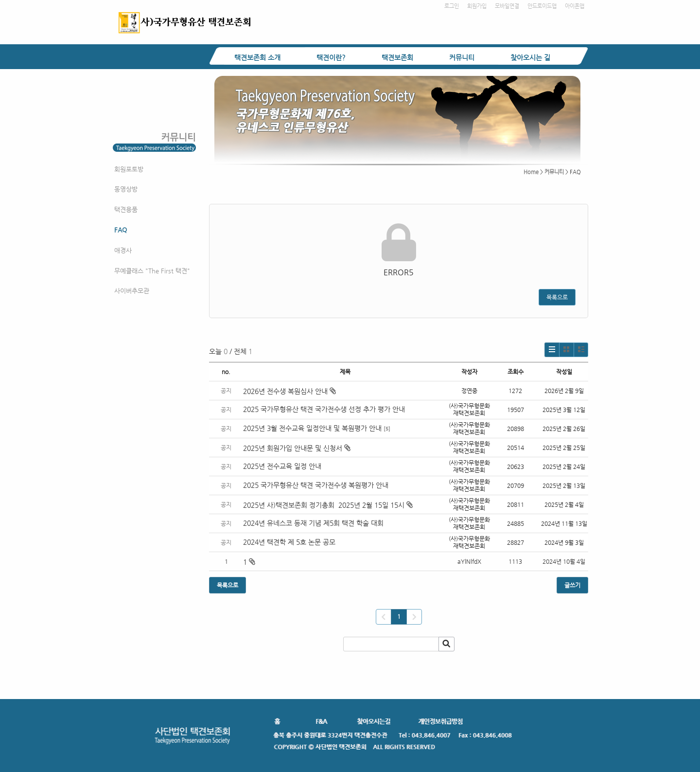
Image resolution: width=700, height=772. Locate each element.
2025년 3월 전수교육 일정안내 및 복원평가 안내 (312, 428)
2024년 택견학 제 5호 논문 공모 (289, 542)
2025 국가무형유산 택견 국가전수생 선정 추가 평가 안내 (324, 409)
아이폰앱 (575, 6)
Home (531, 172)
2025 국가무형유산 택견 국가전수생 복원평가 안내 (316, 485)
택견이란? (331, 57)
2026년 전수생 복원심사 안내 (289, 391)
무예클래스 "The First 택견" (152, 271)
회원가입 (477, 6)
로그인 (452, 6)
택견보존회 (397, 57)
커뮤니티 (462, 57)
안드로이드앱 (542, 6)
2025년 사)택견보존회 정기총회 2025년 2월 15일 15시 (328, 505)
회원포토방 (129, 169)
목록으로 (557, 297)
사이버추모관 (132, 291)
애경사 (123, 250)
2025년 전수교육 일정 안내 (283, 466)
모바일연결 (507, 6)
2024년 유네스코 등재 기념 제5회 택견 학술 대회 (313, 523)
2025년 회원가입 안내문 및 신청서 (297, 448)
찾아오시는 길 (530, 57)
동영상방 (126, 189)
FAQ (121, 230)
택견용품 (126, 209)
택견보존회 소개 (257, 57)
